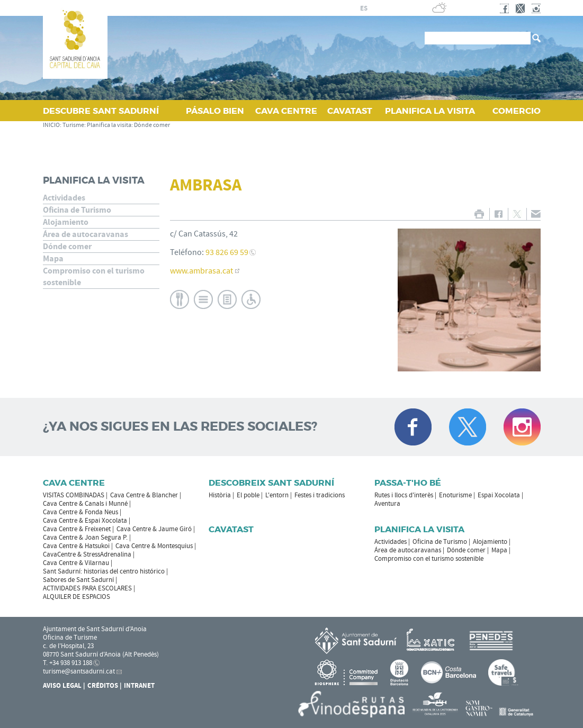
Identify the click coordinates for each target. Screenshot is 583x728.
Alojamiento (66, 222)
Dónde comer (152, 125)
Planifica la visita (109, 125)
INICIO (51, 125)
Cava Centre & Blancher (144, 495)
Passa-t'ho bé (408, 483)
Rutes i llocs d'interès (404, 495)
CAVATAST (350, 111)
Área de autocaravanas (86, 234)
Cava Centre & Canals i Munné (85, 504)
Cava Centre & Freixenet (77, 529)
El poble (248, 495)
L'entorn (277, 495)
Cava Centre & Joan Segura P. (85, 538)
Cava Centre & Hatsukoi (76, 546)
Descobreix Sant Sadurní (271, 483)
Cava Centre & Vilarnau (76, 563)
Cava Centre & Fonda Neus (80, 512)
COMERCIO (517, 111)
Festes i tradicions (320, 495)
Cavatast (231, 529)
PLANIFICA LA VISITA (430, 111)
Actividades (64, 198)
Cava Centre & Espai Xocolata (85, 521)
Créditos (103, 686)
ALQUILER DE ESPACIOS (77, 597)
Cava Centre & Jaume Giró (154, 529)
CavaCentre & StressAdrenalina (87, 554)
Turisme (73, 125)
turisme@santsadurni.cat (79, 671)
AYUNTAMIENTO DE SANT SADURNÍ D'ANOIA (262, 8)
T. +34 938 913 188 (68, 663)
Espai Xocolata (499, 495)
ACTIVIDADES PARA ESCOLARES (87, 588)
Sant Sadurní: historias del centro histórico (104, 571)
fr (376, 8)
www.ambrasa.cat (201, 271)
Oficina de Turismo (77, 210)
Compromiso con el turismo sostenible (94, 277)
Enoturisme (455, 495)
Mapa (53, 259)
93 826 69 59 (227, 252)
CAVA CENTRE (286, 111)
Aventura (387, 504)
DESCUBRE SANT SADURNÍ (101, 111)
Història (220, 495)
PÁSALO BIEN (215, 111)
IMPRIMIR (479, 214)
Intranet (139, 686)
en (389, 8)
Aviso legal (62, 686)
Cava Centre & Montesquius (154, 546)
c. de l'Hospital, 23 (68, 646)
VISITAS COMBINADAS (74, 495)
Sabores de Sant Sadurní (78, 580)
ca (351, 8)
